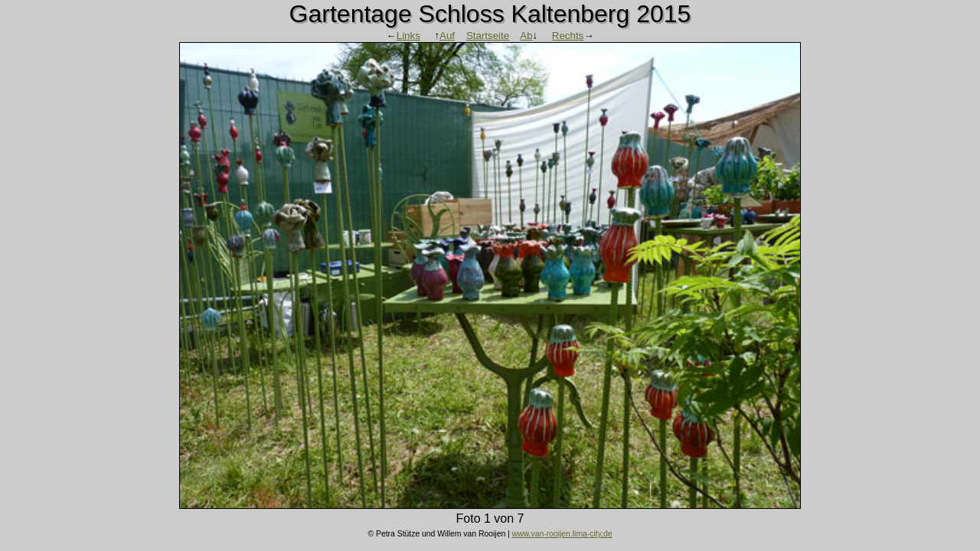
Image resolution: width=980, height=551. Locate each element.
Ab (526, 36)
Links (408, 36)
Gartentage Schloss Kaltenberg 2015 (490, 14)
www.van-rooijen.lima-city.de (562, 534)
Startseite (488, 36)
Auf (447, 36)
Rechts (568, 36)
